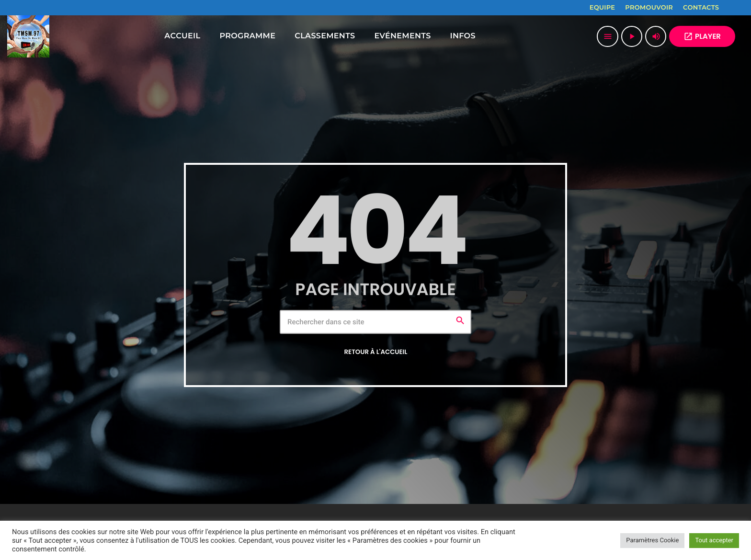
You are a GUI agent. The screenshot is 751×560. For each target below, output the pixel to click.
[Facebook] (732, 8)
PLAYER (702, 37)
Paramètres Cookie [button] (652, 541)
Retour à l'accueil (376, 352)
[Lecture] (632, 36)
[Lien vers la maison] (28, 36)
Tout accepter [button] (714, 541)
